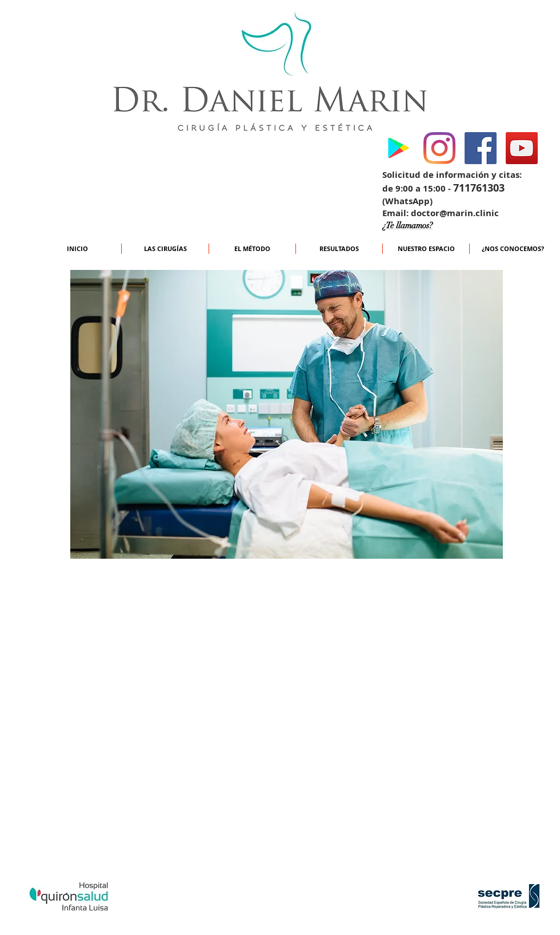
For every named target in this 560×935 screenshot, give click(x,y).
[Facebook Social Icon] (481, 148)
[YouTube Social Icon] (522, 148)
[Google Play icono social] (398, 148)
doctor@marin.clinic (455, 213)
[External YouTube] (284, 735)
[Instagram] (439, 148)
